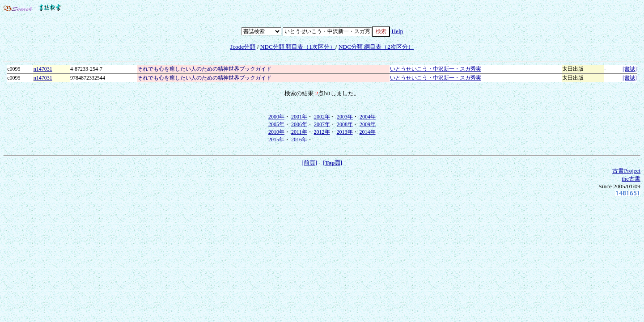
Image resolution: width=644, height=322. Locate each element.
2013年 (345, 132)
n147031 (43, 69)
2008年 (345, 124)
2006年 (299, 124)
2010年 (276, 132)
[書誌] (630, 69)
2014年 (368, 132)
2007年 (322, 124)
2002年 (322, 117)
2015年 (276, 140)
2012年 (322, 132)
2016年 (299, 140)
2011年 (299, 132)
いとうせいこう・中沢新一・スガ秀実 (436, 69)
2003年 (345, 117)
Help (397, 31)
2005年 (276, 124)
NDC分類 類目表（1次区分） (298, 47)
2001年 (299, 117)
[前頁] (309, 163)
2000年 (276, 117)
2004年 (368, 117)
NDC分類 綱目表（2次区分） (376, 47)
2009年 (368, 124)
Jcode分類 (243, 47)
